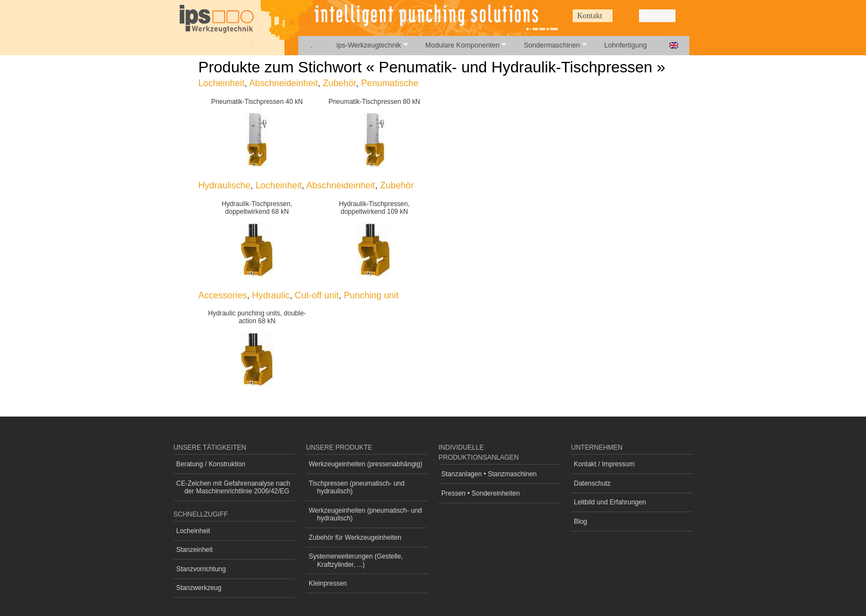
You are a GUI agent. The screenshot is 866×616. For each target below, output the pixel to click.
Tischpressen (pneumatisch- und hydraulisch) (357, 487)
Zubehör (340, 83)
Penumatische (390, 83)
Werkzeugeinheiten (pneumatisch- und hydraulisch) (365, 514)
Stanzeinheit (194, 550)
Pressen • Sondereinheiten (480, 493)
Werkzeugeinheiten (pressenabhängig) (366, 464)
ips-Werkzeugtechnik (366, 45)
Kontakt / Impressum (604, 464)
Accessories (223, 295)
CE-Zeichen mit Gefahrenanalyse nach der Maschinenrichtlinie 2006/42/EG (233, 487)
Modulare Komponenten (460, 45)
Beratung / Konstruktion (211, 464)
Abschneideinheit (284, 83)
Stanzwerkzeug (199, 588)
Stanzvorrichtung (201, 569)
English (674, 45)
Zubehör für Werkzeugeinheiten (355, 538)
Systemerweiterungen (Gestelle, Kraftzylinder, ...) (356, 560)
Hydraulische (225, 185)
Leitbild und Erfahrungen (610, 502)
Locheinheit (221, 83)
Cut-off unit (317, 295)
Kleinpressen (328, 583)
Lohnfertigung (625, 45)
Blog (580, 522)
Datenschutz (592, 483)
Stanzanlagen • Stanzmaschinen (489, 474)
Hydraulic (271, 295)
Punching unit (371, 295)
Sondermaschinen (549, 45)
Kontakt (590, 16)
